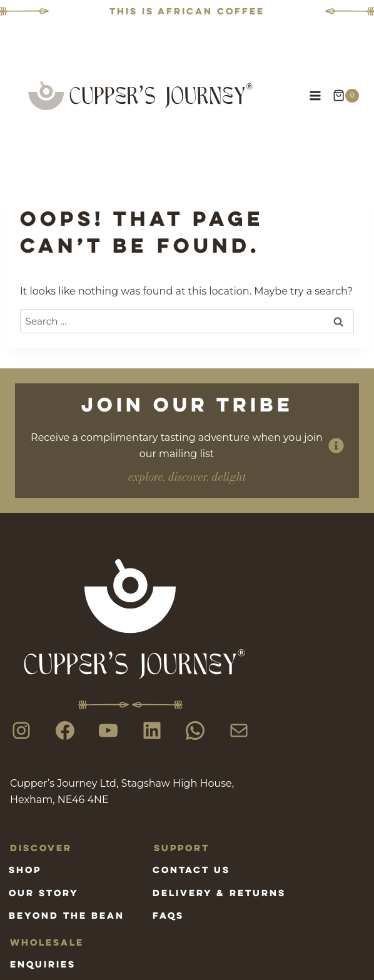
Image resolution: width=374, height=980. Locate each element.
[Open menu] (315, 95)
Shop (25, 870)
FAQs (168, 915)
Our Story (44, 893)
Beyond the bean (67, 915)
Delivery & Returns (219, 893)
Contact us (191, 870)
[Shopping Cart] (346, 96)
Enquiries (43, 964)
